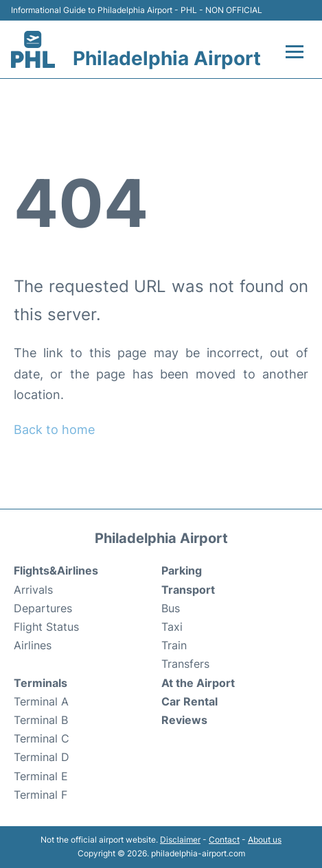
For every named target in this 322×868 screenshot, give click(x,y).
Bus (171, 608)
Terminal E (41, 776)
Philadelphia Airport (167, 58)
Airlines (33, 645)
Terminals (41, 683)
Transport (188, 590)
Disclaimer (180, 840)
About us (265, 840)
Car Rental (189, 701)
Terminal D (42, 757)
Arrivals (33, 590)
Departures (43, 608)
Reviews (184, 720)
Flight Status (46, 627)
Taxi (172, 627)
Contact (224, 840)
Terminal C (42, 738)
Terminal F (41, 795)
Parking (182, 570)
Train (174, 645)
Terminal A (41, 701)
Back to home (54, 430)
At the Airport (198, 683)
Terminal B (41, 720)
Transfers (185, 664)
